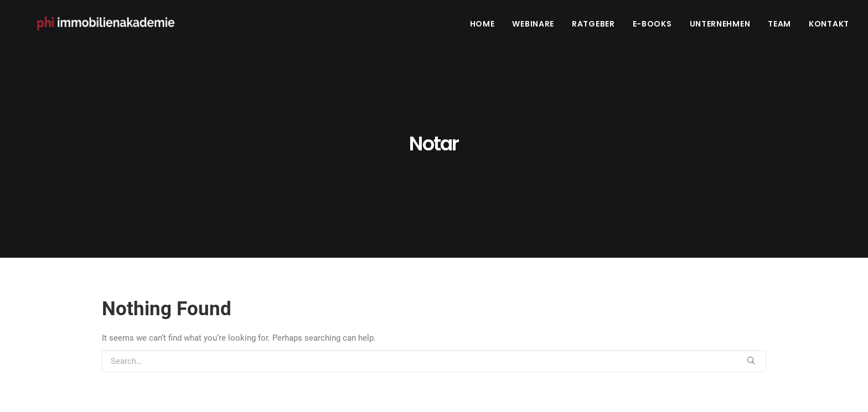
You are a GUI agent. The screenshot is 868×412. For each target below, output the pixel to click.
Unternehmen (720, 26)
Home (482, 26)
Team (779, 26)
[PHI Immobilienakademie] (111, 26)
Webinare (533, 26)
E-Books (652, 26)
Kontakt (829, 26)
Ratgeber (593, 26)
